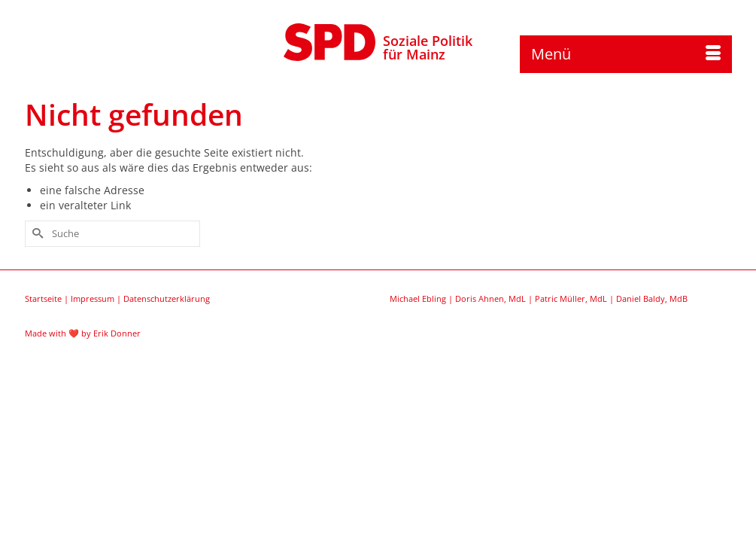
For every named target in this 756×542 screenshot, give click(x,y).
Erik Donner (117, 405)
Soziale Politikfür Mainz (428, 47)
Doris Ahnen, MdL (490, 370)
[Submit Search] (36, 305)
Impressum (93, 370)
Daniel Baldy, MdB (652, 370)
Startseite (43, 370)
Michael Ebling (418, 370)
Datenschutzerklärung (167, 370)
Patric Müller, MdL (571, 370)
